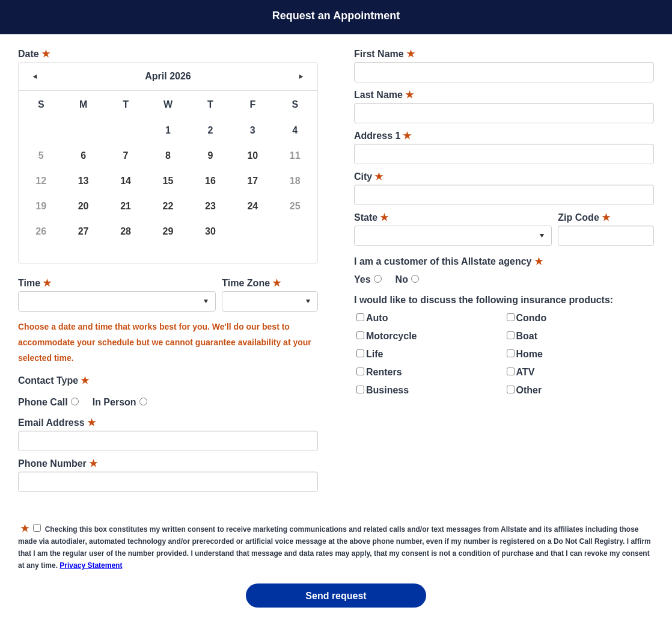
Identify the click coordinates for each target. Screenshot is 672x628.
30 (210, 231)
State (371, 217)
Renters (384, 372)
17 (252, 181)
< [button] (35, 76)
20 (84, 206)
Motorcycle (391, 336)
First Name (384, 54)
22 (168, 206)
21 (126, 206)
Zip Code (584, 217)
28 (126, 231)
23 (210, 206)
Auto (377, 318)
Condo (532, 318)
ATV (526, 372)
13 (84, 181)
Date (34, 54)
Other (529, 390)
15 (168, 181)
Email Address (57, 423)
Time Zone (251, 283)
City (368, 177)
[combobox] (117, 301)
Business (387, 390)
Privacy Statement (91, 565)
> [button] (301, 76)
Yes (362, 279)
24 (252, 206)
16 (210, 181)
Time (35, 283)
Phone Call (43, 402)
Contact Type (53, 380)
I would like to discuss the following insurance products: (484, 300)
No (402, 279)
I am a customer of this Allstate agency (448, 261)
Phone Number (58, 463)
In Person (115, 402)
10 (252, 155)
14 (126, 181)
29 (168, 231)
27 (84, 231)
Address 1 (383, 136)
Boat (527, 336)
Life (374, 354)
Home (530, 354)
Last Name (384, 95)
